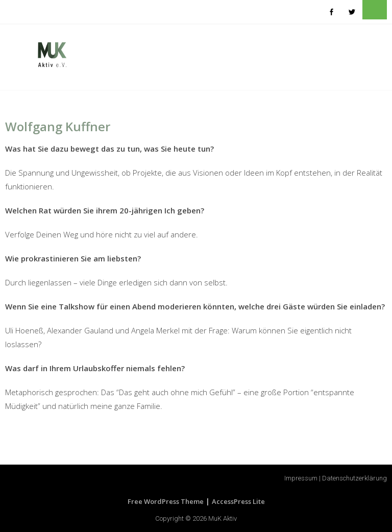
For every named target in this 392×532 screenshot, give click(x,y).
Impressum (301, 478)
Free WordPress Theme (166, 501)
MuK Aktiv (223, 518)
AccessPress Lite (238, 501)
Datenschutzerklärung (354, 478)
